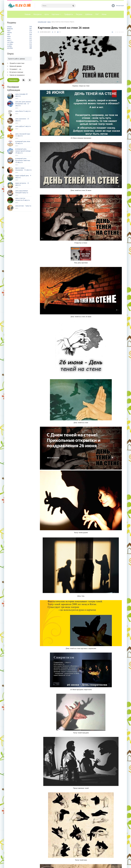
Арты (47, 14)
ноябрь (10, 46)
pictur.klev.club (42, 22)
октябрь (10, 44)
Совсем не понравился (17, 75)
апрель (9, 32)
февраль (10, 29)
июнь (49, 22)
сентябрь (10, 42)
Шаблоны (89, 14)
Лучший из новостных (17, 63)
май (8, 34)
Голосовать (13, 80)
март (9, 31)
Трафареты (69, 14)
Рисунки (79, 14)
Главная (28, 14)
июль (9, 38)
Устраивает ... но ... (16, 69)
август (9, 40)
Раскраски (37, 14)
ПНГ (97, 14)
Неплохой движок (15, 66)
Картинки (55, 14)
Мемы (104, 14)
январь (9, 27)
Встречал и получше (16, 72)
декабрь (10, 48)
